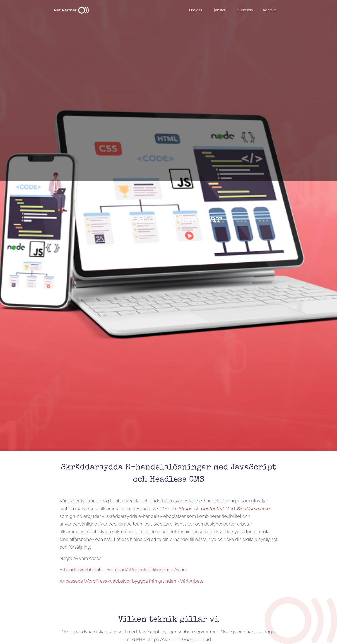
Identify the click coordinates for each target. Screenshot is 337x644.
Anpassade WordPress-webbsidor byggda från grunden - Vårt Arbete (132, 581)
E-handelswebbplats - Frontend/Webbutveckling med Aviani (123, 570)
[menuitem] (198, 10)
